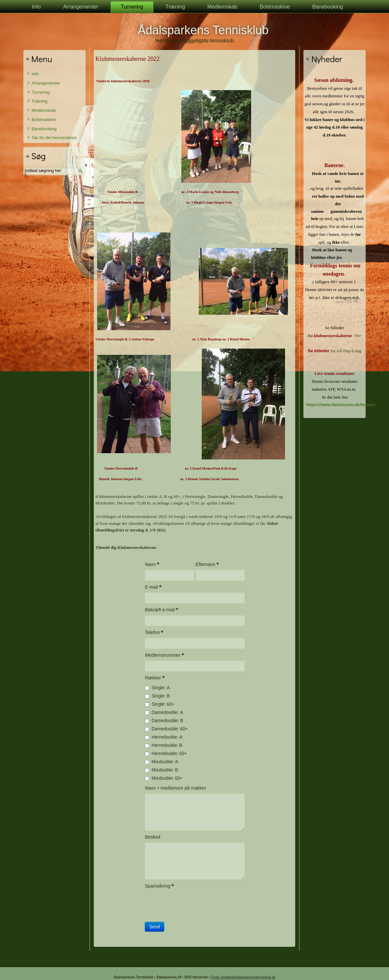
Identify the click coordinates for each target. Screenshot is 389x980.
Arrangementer (81, 7)
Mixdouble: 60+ (164, 778)
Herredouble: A (164, 737)
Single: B (157, 696)
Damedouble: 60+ (166, 729)
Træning (175, 7)
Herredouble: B (164, 746)
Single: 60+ (159, 704)
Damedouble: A (164, 713)
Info (36, 7)
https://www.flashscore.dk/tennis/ (341, 405)
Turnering (132, 7)
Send (155, 927)
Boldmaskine (275, 7)
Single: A (157, 688)
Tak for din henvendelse (54, 138)
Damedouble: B (164, 721)
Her (358, 336)
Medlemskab (222, 7)
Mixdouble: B (161, 770)
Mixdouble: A (161, 762)
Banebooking (328, 7)
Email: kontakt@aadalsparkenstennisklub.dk (243, 977)
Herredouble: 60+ (166, 754)
